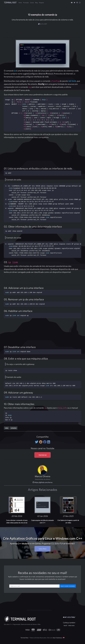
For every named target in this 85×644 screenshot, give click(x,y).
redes (7, 428)
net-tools (72, 81)
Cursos (32, 3)
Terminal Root (10, 3)
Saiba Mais (43, 549)
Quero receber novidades (68, 586)
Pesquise (41, 3)
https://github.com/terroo (42, 482)
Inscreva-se (43, 455)
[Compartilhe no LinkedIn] (49, 442)
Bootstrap (59, 638)
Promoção (26, 3)
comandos (14, 428)
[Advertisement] (42, 30)
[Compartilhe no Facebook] (45, 442)
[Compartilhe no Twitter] (37, 442)
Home (20, 3)
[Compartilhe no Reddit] (41, 442)
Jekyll (54, 638)
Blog (36, 3)
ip (15, 71)
